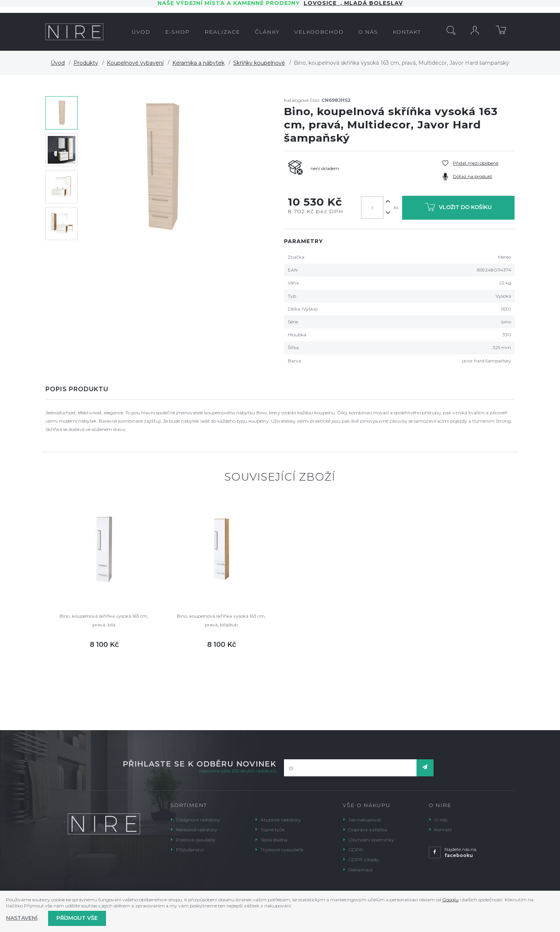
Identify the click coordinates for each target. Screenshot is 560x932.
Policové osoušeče (196, 840)
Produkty (86, 63)
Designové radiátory (198, 820)
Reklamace (360, 870)
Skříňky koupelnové (259, 63)
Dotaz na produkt (473, 176)
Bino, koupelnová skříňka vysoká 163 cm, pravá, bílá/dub (221, 620)
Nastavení (22, 918)
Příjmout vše (77, 918)
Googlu (450, 900)
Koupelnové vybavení (135, 63)
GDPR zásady (364, 859)
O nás (441, 820)
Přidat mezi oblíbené (476, 163)
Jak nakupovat (365, 820)
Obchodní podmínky (371, 840)
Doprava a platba (368, 830)
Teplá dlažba (274, 840)
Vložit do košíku (458, 208)
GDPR (356, 850)
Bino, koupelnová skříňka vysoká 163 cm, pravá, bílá (104, 620)
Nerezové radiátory (197, 830)
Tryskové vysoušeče (282, 850)
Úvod (58, 63)
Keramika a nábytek (198, 63)
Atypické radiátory (281, 820)
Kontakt (443, 830)
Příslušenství (190, 850)
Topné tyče (272, 830)
